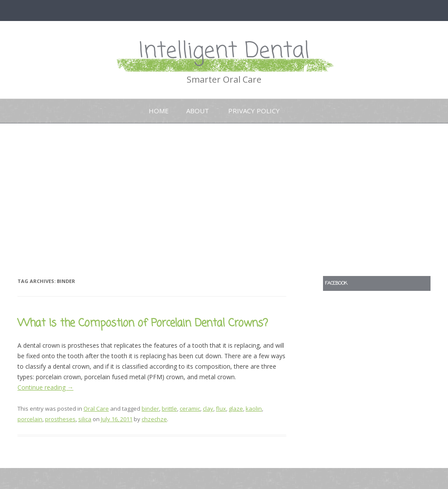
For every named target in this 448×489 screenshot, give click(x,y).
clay (208, 409)
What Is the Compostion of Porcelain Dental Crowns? (143, 323)
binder (150, 409)
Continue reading (45, 387)
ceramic (190, 409)
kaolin (254, 409)
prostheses (60, 419)
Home (159, 111)
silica (85, 419)
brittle (169, 409)
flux (221, 409)
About (198, 111)
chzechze (154, 419)
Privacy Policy (254, 111)
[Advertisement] (224, 200)
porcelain (30, 419)
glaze (236, 409)
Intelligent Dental (224, 51)
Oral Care (96, 409)
